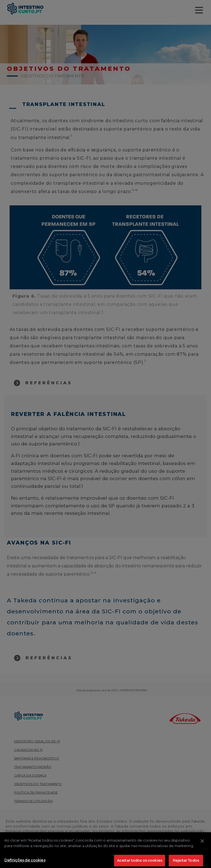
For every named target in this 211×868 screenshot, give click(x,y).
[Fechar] (202, 846)
